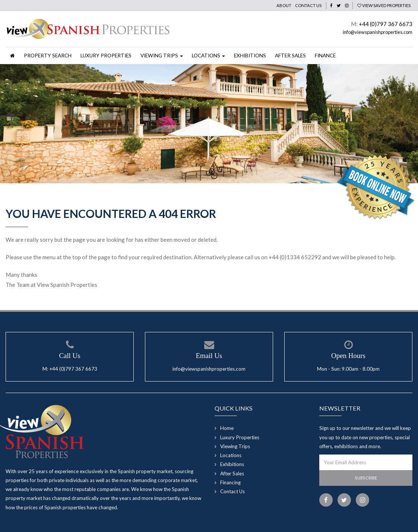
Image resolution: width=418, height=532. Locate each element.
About (284, 5)
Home (227, 428)
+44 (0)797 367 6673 (386, 24)
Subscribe (366, 478)
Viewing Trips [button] (162, 56)
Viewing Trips (235, 446)
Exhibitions (250, 56)
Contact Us (308, 5)
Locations (231, 455)
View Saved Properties (384, 5)
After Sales (290, 56)
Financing (230, 482)
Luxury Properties (106, 56)
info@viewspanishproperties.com (378, 32)
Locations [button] (208, 56)
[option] (209, 124)
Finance (325, 56)
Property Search (48, 56)
